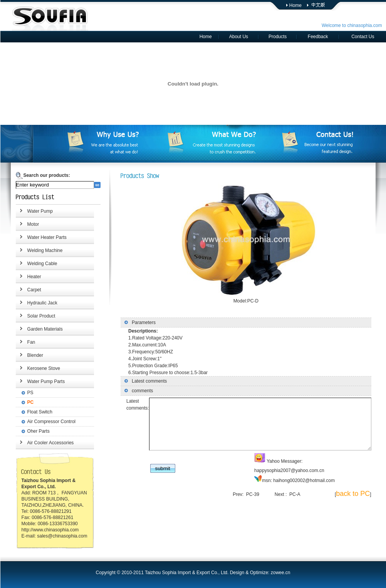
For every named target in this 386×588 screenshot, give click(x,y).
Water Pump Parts (41, 381)
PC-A (299, 496)
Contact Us (363, 37)
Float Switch (34, 412)
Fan (26, 342)
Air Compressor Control (46, 422)
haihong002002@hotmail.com (294, 482)
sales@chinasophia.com (57, 536)
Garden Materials (40, 329)
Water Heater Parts (42, 237)
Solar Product (36, 316)
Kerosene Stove (38, 368)
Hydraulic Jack (37, 303)
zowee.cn (281, 573)
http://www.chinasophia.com (45, 530)
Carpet (29, 290)
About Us (239, 37)
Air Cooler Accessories (45, 443)
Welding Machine (40, 250)
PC (25, 402)
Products (278, 37)
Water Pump (35, 211)
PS (25, 393)
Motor (28, 224)
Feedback (318, 37)
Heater (29, 277)
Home (295, 5)
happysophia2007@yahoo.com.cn (329, 472)
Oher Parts (33, 431)
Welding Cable (37, 264)
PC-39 (257, 496)
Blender (30, 355)
